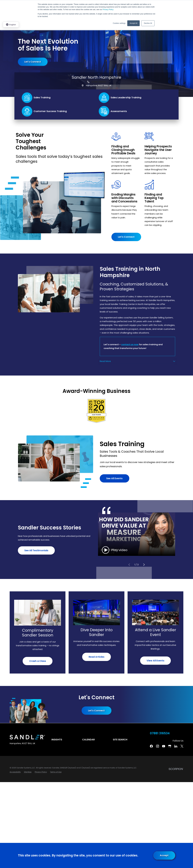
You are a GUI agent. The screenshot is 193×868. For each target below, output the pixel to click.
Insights (57, 740)
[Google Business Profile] (170, 746)
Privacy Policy (108, 10)
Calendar (88, 740)
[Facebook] (151, 746)
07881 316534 (99, 82)
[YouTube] (164, 746)
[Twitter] (182, 746)
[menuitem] (15, 772)
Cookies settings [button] (119, 23)
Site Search (120, 740)
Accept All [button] (134, 23)
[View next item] (144, 565)
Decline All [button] (148, 23)
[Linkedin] (176, 746)
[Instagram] (158, 746)
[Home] (27, 737)
